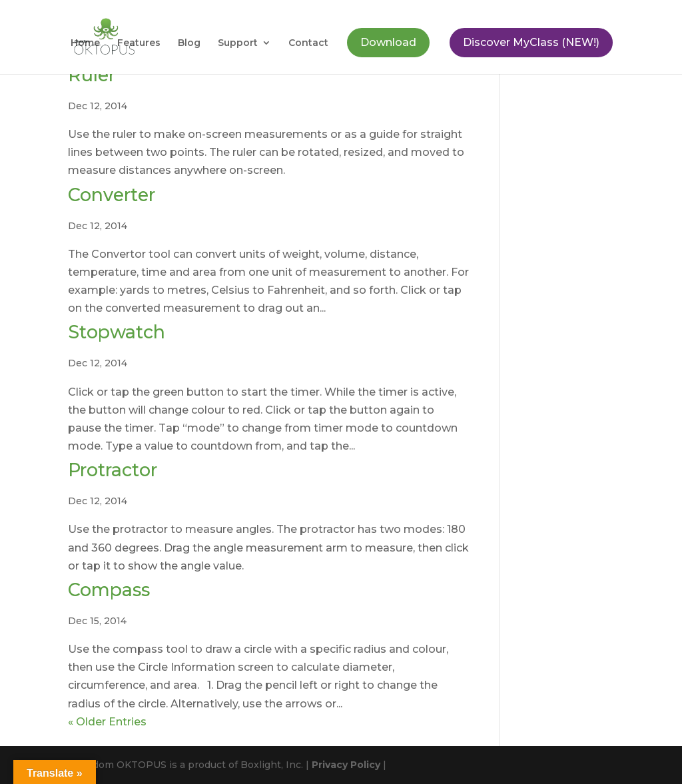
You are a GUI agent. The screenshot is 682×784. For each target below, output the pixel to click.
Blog (189, 43)
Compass (109, 590)
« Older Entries (107, 722)
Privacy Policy (346, 765)
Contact (308, 43)
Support (238, 43)
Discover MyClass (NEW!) (531, 42)
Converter (112, 195)
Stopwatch (117, 332)
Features (139, 43)
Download (388, 42)
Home (85, 43)
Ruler (92, 75)
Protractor (113, 470)
